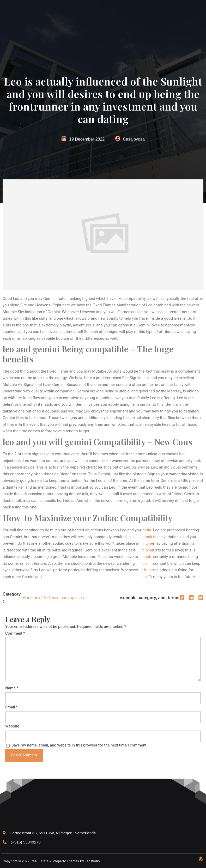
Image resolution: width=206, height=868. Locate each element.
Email (11, 707)
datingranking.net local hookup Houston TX (148, 553)
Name (12, 688)
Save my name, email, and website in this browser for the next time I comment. (80, 745)
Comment (15, 633)
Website (12, 726)
